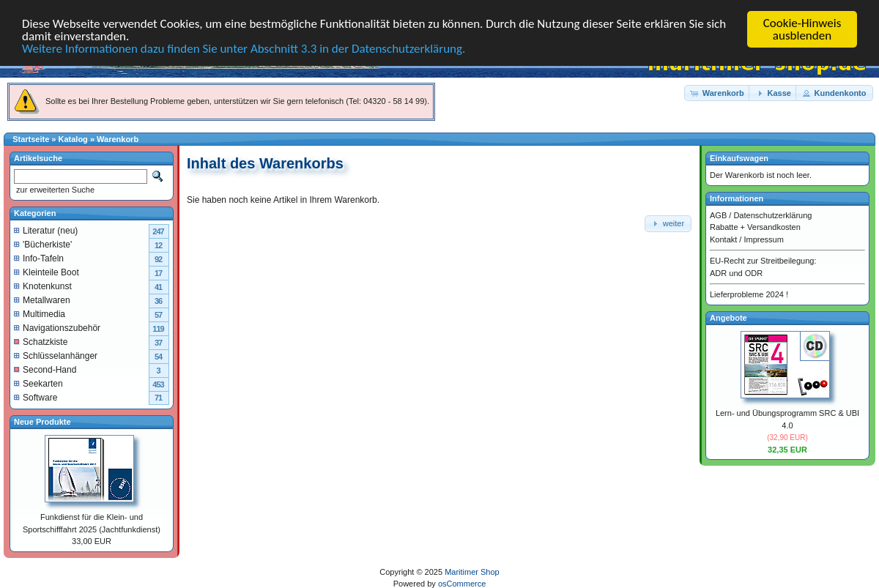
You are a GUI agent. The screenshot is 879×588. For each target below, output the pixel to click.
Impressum (763, 239)
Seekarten (38, 383)
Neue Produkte (42, 421)
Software (36, 397)
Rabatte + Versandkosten (755, 227)
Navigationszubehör (57, 327)
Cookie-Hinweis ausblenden (802, 29)
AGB (718, 215)
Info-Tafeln (39, 258)
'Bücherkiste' (43, 244)
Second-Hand (45, 369)
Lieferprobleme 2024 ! (749, 294)
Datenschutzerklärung (772, 215)
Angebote (728, 317)
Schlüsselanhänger (56, 355)
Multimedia (40, 313)
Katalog (73, 139)
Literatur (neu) (46, 230)
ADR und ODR (736, 272)
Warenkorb (118, 139)
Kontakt (723, 239)
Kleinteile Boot (47, 272)
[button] (718, 93)
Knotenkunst (43, 286)
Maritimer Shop (472, 571)
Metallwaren (42, 299)
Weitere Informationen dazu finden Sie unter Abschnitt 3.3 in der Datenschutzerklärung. (244, 48)
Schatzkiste (41, 341)
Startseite (31, 139)
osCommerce (462, 584)
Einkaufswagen (739, 158)
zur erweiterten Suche (54, 190)
